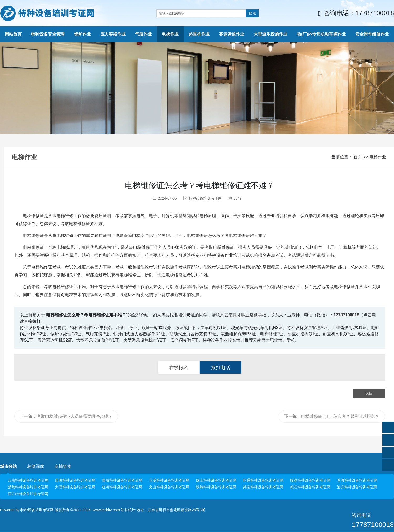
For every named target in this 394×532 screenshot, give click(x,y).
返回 (369, 393)
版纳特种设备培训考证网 (216, 487)
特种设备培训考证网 (37, 510)
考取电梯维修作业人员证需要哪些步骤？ (66, 416)
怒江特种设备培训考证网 (310, 487)
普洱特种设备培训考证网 (357, 480)
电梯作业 (378, 157)
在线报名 (179, 368)
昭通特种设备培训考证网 (263, 480)
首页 (358, 157)
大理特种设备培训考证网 (75, 487)
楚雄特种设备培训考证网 (28, 487)
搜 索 (252, 13)
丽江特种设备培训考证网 (28, 494)
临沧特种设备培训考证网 (310, 480)
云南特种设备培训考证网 (28, 480)
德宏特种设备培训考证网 (263, 487)
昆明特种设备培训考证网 (75, 480)
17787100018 (346, 315)
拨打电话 (221, 368)
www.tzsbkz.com (106, 510)
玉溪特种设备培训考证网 (169, 480)
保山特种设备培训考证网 (216, 480)
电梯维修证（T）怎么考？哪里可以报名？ (332, 416)
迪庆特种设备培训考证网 (357, 487)
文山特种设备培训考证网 (169, 487)
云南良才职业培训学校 (245, 315)
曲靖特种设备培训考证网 (122, 480)
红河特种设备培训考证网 (122, 487)
